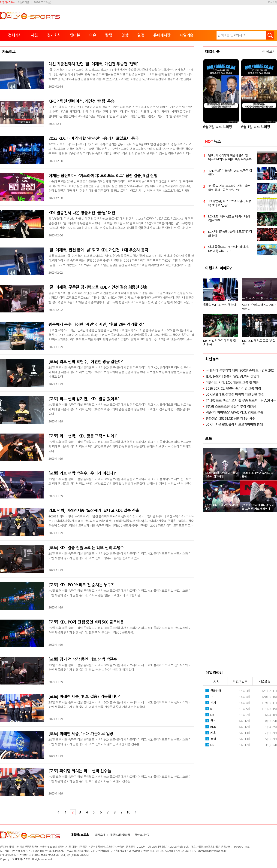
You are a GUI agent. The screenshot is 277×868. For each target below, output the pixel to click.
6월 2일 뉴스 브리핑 (218, 127)
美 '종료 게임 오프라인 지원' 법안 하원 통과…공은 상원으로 (229, 188)
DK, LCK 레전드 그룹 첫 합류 (259, 343)
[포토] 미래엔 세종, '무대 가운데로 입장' (81, 734)
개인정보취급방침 (120, 835)
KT (210, 709)
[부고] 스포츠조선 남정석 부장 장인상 (231, 406)
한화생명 (213, 691)
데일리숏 (187, 35)
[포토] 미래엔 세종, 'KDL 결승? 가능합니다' (84, 697)
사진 (34, 35)
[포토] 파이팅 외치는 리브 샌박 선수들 (80, 771)
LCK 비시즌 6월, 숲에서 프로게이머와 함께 (230, 234)
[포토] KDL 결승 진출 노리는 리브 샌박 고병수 (86, 548)
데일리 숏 (212, 52)
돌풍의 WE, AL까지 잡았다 (220, 305)
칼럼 (109, 35)
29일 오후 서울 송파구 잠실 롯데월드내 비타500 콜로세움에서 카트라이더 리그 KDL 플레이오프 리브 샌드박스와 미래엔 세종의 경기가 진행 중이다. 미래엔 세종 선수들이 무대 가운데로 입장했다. (120, 705)
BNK (211, 727)
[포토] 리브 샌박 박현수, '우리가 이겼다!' (82, 473)
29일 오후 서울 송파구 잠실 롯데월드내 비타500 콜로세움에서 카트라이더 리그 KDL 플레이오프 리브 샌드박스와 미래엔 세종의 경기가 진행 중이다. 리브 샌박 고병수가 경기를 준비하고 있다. (120, 556)
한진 (211, 721)
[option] (240, 310)
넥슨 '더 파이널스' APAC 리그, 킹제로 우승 (234, 413)
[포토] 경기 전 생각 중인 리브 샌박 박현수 (83, 659)
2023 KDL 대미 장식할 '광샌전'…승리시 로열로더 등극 (94, 139)
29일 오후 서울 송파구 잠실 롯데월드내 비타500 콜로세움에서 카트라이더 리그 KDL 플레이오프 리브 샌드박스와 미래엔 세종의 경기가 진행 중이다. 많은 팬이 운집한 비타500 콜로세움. (120, 630)
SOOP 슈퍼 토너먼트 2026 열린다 (259, 307)
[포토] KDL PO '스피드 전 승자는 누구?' (81, 585)
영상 (125, 35)
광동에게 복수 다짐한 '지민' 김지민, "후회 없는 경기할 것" (96, 325)
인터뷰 (75, 35)
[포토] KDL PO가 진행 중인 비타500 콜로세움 (86, 622)
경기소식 (54, 35)
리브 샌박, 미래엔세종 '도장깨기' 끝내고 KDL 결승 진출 (94, 511)
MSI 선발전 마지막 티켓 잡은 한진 (220, 343)
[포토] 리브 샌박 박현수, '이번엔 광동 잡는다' (86, 362)
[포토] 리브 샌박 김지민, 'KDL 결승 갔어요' (84, 399)
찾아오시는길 (142, 835)
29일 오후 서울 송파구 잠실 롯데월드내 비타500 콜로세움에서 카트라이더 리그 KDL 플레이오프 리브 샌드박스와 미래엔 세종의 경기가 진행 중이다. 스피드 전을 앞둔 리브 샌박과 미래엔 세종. (120, 593)
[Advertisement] (240, 590)
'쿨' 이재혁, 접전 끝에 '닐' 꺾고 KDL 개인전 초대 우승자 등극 (98, 250)
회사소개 (272, 2)
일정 (141, 35)
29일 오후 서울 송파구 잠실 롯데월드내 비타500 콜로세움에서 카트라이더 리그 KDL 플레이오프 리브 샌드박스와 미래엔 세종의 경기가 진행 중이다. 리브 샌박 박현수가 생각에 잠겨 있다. (120, 668)
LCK (215, 681)
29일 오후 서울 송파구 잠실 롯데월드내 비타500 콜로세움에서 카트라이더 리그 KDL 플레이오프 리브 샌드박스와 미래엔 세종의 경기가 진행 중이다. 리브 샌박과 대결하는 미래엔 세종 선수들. (120, 742)
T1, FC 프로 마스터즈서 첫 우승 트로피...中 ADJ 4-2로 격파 (241, 400)
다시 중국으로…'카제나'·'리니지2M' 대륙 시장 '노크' (229, 249)
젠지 (211, 703)
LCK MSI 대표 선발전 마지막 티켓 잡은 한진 (229, 219)
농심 (211, 739)
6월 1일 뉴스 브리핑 (256, 127)
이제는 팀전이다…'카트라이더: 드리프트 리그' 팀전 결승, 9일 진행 (103, 176)
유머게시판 (162, 35)
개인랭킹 (265, 681)
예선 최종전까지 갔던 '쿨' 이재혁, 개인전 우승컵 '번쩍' (93, 64)
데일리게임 (23, 2)
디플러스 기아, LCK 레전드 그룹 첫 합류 (232, 382)
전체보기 (269, 52)
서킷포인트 (240, 681)
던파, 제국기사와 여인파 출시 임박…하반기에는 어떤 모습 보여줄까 (230, 157)
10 (128, 812)
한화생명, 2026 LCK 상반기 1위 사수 (230, 419)
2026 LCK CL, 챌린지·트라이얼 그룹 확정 (233, 388)
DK (210, 715)
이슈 (93, 35)
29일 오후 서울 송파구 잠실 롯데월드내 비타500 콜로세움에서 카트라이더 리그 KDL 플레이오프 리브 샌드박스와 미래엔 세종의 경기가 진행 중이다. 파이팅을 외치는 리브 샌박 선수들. (120, 779)
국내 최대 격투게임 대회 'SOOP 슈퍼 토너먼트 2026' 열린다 (241, 370)
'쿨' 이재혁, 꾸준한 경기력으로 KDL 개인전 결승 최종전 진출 (98, 287)
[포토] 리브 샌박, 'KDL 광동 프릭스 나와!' (83, 436)
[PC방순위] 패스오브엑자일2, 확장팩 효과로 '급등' (230, 203)
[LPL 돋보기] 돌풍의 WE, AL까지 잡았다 (230, 173)
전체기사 (15, 35)
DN (210, 745)
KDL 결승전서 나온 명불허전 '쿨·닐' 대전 (82, 213)
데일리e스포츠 (8, 2)
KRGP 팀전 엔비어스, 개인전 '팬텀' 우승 (82, 101)
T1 (210, 697)
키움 (211, 733)
